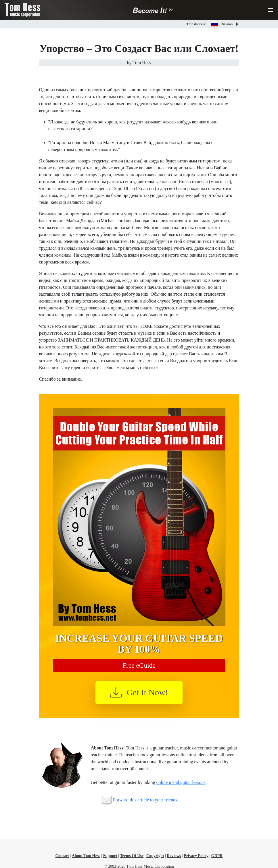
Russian (222, 24)
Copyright (155, 856)
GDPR (217, 856)
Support (110, 856)
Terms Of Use (132, 856)
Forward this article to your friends (145, 800)
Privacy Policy (196, 856)
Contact (62, 856)
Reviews (174, 856)
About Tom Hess (86, 856)
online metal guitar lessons (181, 782)
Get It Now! (139, 692)
